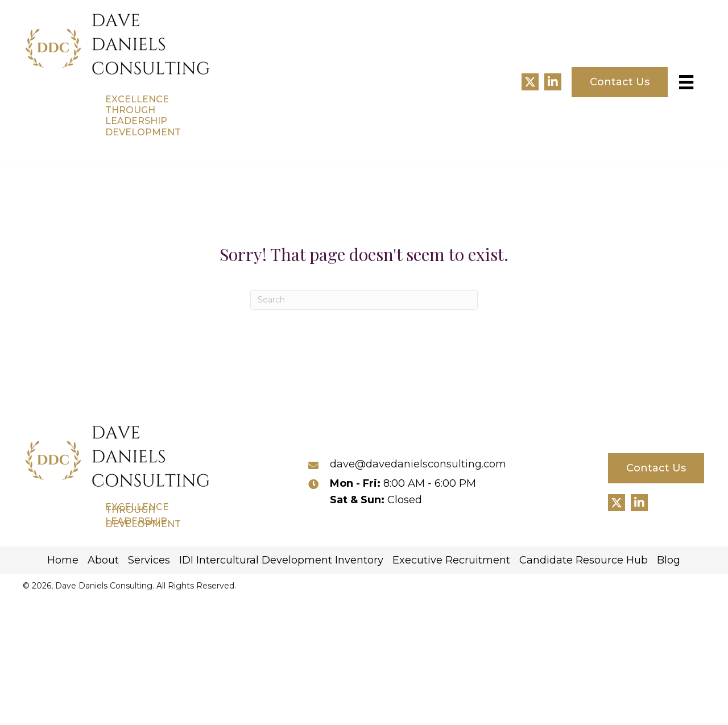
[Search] (364, 300)
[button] (530, 82)
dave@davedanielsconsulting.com (418, 464)
